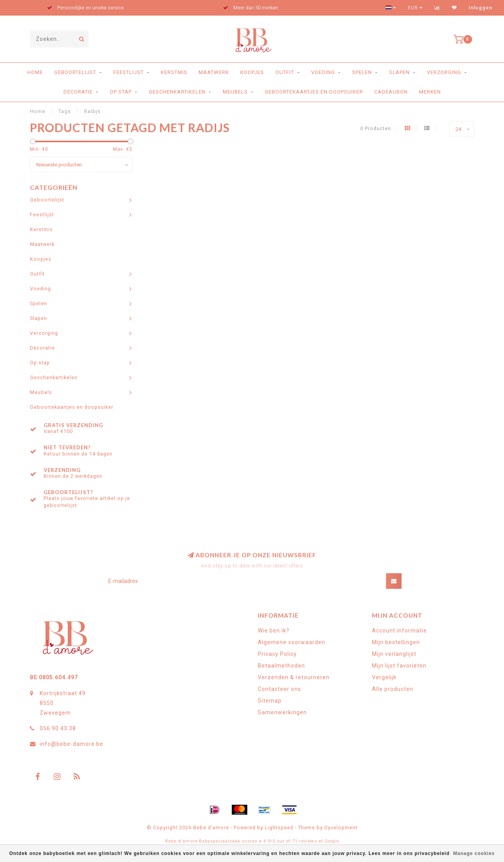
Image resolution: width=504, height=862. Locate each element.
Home (35, 72)
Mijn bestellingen (396, 642)
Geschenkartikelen (177, 92)
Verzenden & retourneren (294, 677)
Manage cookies (474, 853)
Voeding (323, 72)
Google (332, 841)
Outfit (285, 72)
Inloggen (480, 8)
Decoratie (78, 92)
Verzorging (444, 72)
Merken (430, 92)
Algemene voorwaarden (292, 642)
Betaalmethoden (281, 666)
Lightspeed (279, 828)
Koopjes (252, 72)
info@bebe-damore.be (71, 744)
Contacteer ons (279, 689)
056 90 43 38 (58, 728)
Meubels (235, 92)
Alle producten (393, 689)
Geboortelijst (75, 72)
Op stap (121, 92)
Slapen (399, 72)
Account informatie (399, 631)
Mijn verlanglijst (394, 654)
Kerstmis (174, 72)
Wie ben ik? (274, 631)
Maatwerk (214, 72)
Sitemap (270, 701)
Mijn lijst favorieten (399, 666)
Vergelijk (384, 677)
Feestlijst (129, 72)
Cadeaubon (391, 92)
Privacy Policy (277, 654)
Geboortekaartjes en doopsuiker (314, 92)
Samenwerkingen (282, 712)
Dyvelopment (341, 828)
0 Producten (376, 128)
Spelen (362, 72)
